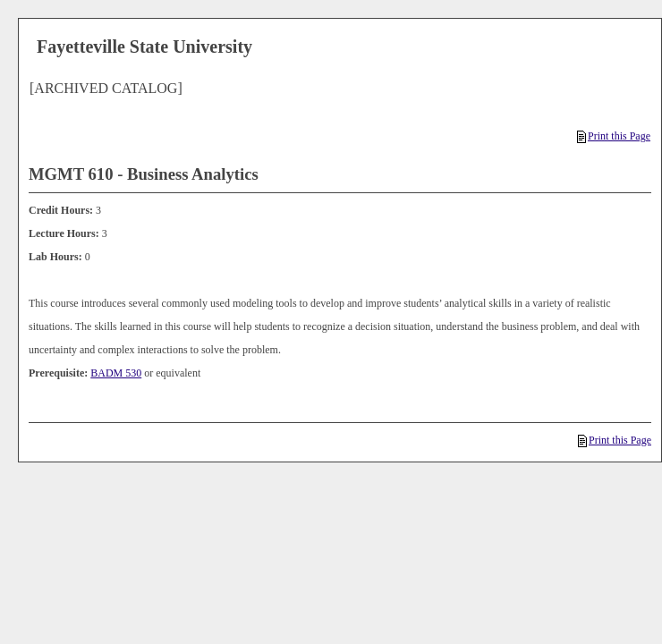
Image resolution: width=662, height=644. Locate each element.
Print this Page (614, 136)
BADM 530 (116, 373)
